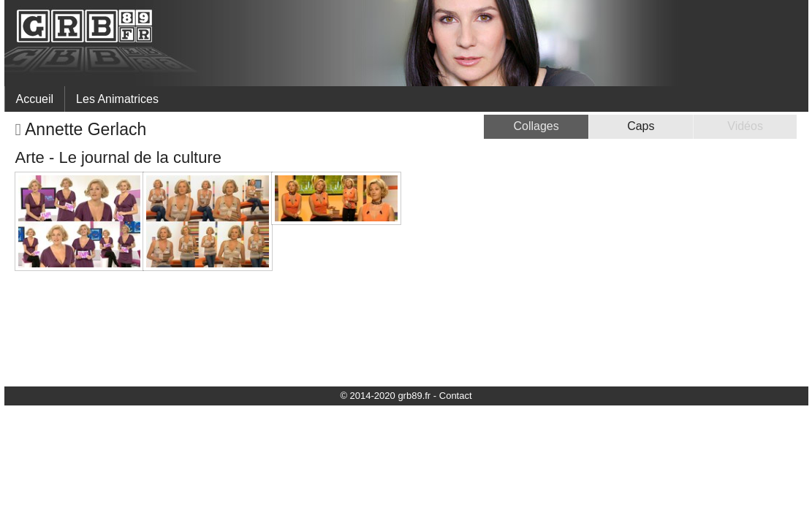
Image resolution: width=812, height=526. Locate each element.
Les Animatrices (117, 99)
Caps (641, 126)
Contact (456, 396)
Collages (536, 126)
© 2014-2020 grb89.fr (385, 396)
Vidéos (745, 126)
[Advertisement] (674, 275)
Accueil (35, 99)
